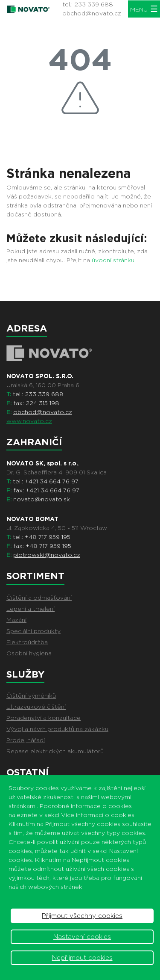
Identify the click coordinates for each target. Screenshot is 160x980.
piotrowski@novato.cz (47, 555)
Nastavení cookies (82, 937)
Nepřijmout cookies (82, 958)
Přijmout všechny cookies (82, 916)
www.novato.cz (29, 421)
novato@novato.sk (42, 499)
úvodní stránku (113, 260)
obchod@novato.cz (92, 13)
